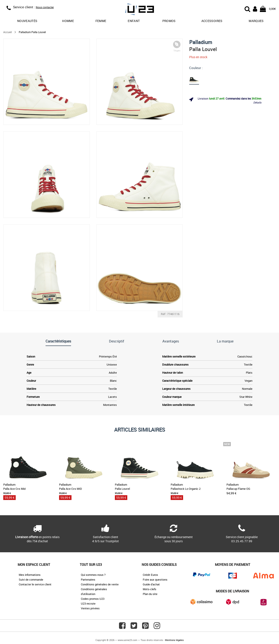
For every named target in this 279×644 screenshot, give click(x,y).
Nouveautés (27, 21)
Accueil (8, 32)
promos (169, 21)
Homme (68, 21)
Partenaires (88, 580)
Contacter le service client (35, 584)
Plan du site (150, 594)
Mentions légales (174, 640)
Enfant (134, 21)
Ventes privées (90, 608)
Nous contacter (45, 7)
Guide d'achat (151, 584)
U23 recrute (88, 603)
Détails (257, 102)
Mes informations (30, 575)
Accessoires (212, 21)
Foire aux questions (155, 580)
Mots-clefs (150, 589)
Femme (101, 21)
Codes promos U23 (93, 599)
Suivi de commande (31, 580)
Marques (256, 21)
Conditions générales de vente (100, 584)
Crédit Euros (150, 575)
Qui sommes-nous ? (93, 575)
